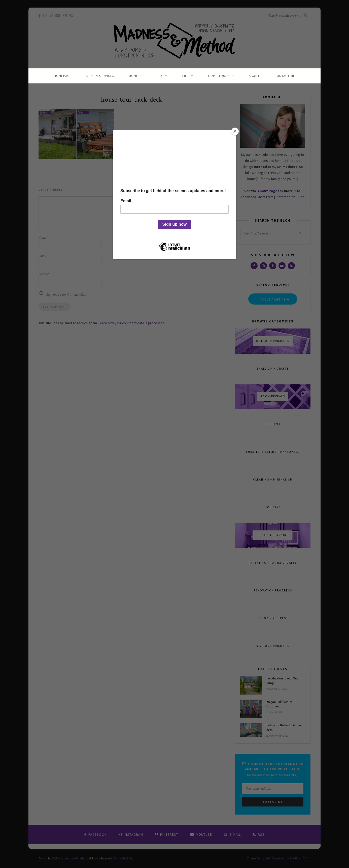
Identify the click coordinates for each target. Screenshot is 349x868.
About (254, 76)
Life (186, 76)
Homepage (63, 76)
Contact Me (285, 76)
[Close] (235, 131)
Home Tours (219, 76)
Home (134, 76)
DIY (160, 76)
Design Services (100, 76)
